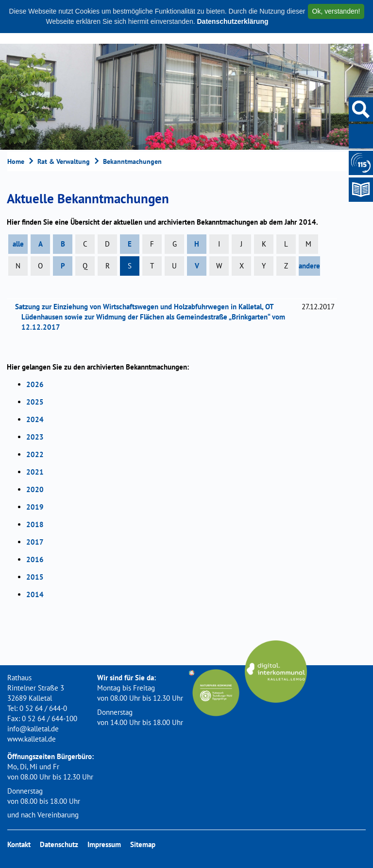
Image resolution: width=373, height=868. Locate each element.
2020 (35, 489)
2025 (35, 402)
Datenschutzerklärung (232, 21)
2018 (35, 524)
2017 (35, 542)
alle (18, 244)
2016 (35, 559)
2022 (35, 454)
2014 (35, 594)
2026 (35, 384)
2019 (35, 507)
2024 (35, 419)
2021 (35, 472)
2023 (35, 437)
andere (309, 266)
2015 (35, 577)
